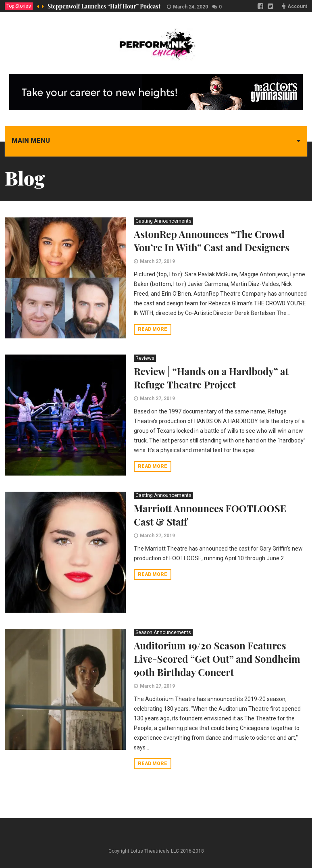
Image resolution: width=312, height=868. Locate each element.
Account (297, 6)
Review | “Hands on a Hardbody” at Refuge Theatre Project (211, 378)
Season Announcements (163, 632)
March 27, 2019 (157, 261)
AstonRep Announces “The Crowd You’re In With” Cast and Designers (212, 241)
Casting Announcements (163, 221)
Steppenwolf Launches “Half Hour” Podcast (104, 6)
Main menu (31, 141)
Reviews (145, 358)
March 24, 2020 (190, 7)
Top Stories (19, 6)
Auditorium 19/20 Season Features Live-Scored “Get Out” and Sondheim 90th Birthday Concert (217, 659)
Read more (153, 329)
